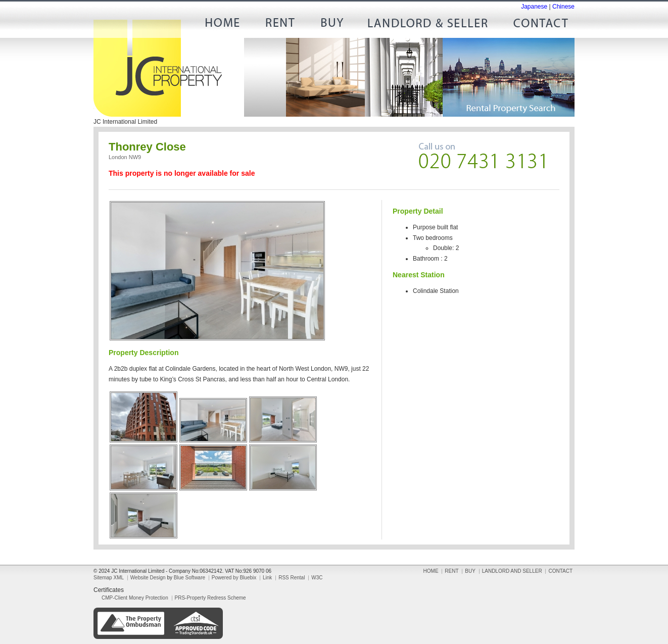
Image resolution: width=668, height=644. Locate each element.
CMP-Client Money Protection (135, 598)
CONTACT (537, 25)
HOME (226, 25)
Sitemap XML (109, 578)
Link (267, 578)
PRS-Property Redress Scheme (210, 598)
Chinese (563, 7)
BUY (332, 25)
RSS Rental (292, 578)
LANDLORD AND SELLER (428, 25)
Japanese (534, 7)
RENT (279, 25)
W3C (317, 578)
